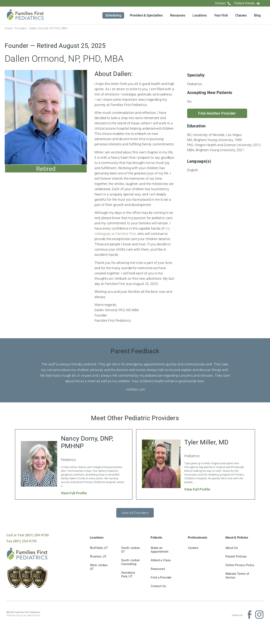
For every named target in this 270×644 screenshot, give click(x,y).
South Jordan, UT (131, 550)
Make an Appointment (160, 550)
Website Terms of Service (237, 576)
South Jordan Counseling (130, 562)
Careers (193, 548)
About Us (232, 548)
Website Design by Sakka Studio (23, 615)
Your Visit (221, 15)
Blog (257, 15)
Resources (178, 15)
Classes (241, 15)
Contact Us (158, 586)
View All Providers (135, 513)
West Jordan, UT (99, 567)
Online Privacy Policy (240, 565)
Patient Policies (236, 556)
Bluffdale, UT (99, 548)
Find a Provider (161, 577)
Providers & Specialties (146, 15)
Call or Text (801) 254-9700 (28, 535)
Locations (200, 15)
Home (9, 28)
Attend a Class (161, 560)
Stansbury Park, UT (128, 574)
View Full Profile (74, 493)
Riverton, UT (98, 556)
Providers (21, 28)
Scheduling (113, 15)
